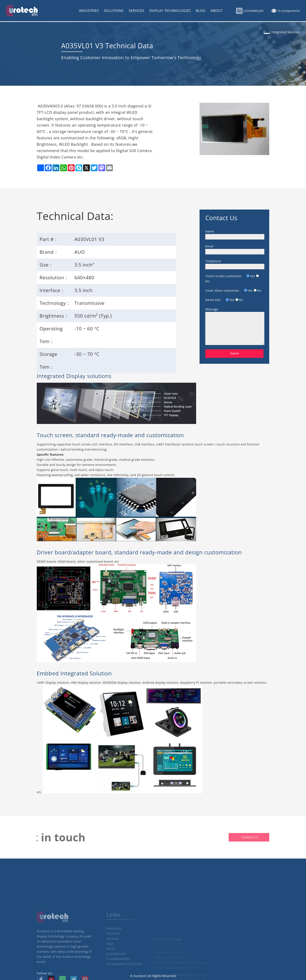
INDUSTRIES (89, 11)
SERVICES (137, 11)
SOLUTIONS (114, 11)
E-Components (289, 11)
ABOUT (217, 11)
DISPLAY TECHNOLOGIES (170, 11)
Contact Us (267, 837)
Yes (252, 276)
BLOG (201, 11)
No (207, 281)
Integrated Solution (285, 32)
